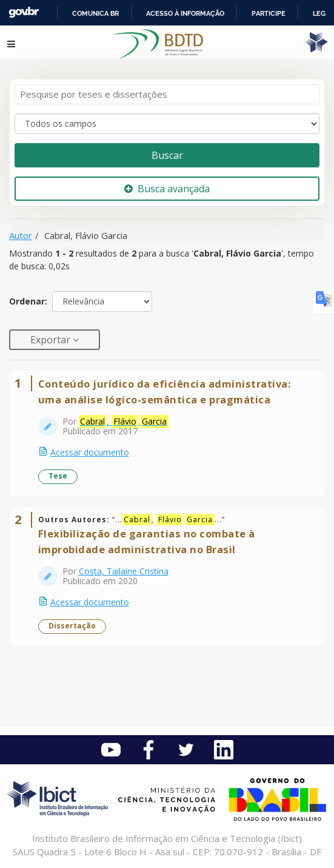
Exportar (52, 340)
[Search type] (167, 124)
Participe (269, 13)
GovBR (24, 12)
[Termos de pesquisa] (167, 94)
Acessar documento (90, 452)
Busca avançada (167, 189)
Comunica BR (95, 13)
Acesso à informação (185, 13)
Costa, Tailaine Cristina (124, 571)
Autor (21, 235)
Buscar (167, 155)
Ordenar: (28, 301)
